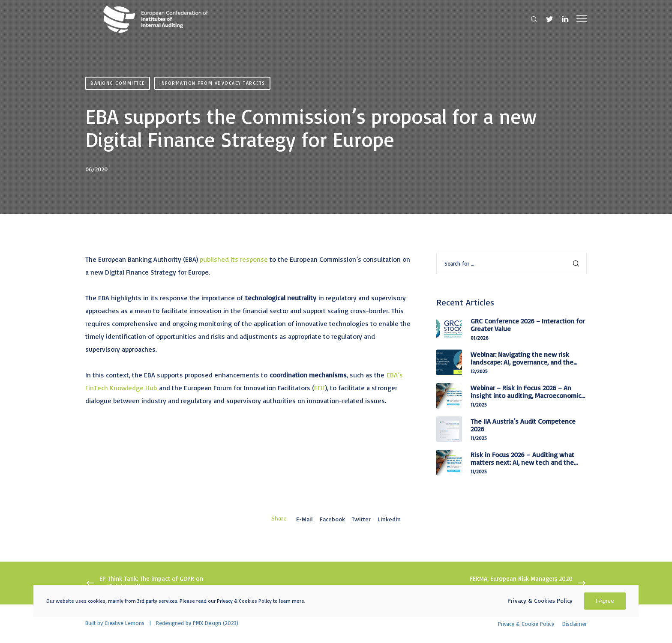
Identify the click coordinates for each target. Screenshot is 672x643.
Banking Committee (118, 83)
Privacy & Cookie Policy (526, 624)
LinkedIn (389, 519)
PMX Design (207, 623)
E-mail (304, 519)
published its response (234, 259)
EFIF (320, 388)
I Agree (605, 601)
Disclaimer (574, 624)
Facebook (332, 519)
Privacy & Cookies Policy (540, 600)
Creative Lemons (124, 623)
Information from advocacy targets (212, 83)
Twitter (361, 519)
